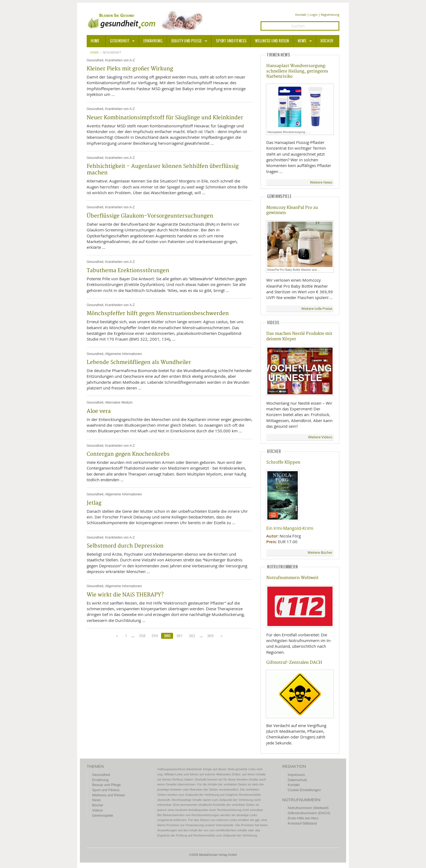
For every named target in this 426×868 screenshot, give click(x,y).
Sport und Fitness (231, 41)
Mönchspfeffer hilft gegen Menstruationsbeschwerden (158, 313)
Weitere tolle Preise (317, 309)
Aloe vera (99, 411)
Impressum (296, 775)
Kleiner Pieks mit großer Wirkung (130, 69)
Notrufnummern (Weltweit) (308, 808)
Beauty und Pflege (187, 41)
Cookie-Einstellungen (304, 790)
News (302, 41)
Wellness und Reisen (272, 41)
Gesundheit (120, 41)
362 (192, 636)
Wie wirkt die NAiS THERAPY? (125, 595)
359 (155, 636)
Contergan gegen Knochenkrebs (128, 454)
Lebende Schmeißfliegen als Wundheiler (139, 362)
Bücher (327, 41)
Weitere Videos (320, 437)
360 (167, 636)
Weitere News (321, 182)
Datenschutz (297, 780)
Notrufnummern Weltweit (292, 578)
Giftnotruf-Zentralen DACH (294, 663)
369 (210, 636)
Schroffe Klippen (283, 462)
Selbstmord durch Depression (125, 546)
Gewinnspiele (103, 815)
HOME (95, 41)
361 (180, 636)
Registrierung (330, 15)
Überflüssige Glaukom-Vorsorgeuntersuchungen (150, 216)
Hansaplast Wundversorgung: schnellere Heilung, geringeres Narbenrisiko (297, 71)
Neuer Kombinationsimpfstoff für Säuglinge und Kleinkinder (165, 118)
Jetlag (94, 503)
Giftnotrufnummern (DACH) (309, 813)
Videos (97, 810)
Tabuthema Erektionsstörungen (128, 271)
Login (314, 15)
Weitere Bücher (320, 553)
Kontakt (301, 15)
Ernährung (153, 41)
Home (95, 53)
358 (142, 636)
